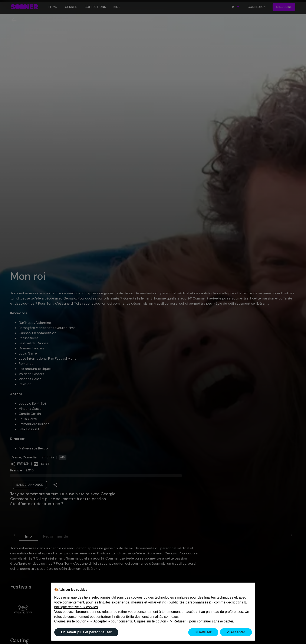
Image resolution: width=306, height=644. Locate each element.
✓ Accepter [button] (236, 632)
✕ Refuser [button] (203, 632)
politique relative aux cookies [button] (76, 607)
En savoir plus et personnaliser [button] (86, 632)
